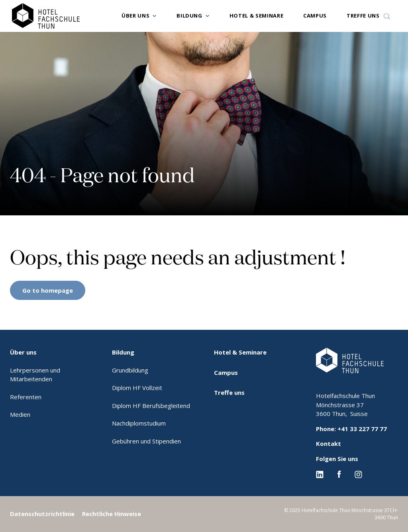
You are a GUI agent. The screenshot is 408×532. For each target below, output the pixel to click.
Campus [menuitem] (226, 372)
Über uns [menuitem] (23, 352)
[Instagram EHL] (358, 473)
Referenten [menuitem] (26, 397)
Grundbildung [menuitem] (130, 370)
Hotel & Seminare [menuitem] (240, 352)
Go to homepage (48, 290)
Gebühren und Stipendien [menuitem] (146, 441)
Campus (315, 16)
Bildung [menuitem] (123, 352)
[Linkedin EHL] (320, 473)
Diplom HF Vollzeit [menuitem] (137, 388)
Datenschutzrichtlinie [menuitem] (42, 514)
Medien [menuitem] (20, 414)
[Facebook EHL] (339, 473)
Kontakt (329, 443)
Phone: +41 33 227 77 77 (351, 429)
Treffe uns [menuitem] (229, 392)
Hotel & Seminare (256, 16)
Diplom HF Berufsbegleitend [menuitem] (151, 406)
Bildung (189, 16)
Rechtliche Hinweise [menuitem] (112, 514)
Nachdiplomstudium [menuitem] (139, 423)
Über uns (135, 16)
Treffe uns (363, 16)
